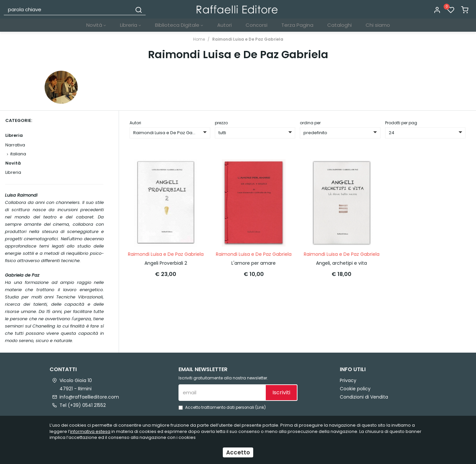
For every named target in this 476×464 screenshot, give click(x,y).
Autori (224, 25)
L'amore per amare (254, 263)
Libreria (131, 25)
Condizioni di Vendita (364, 397)
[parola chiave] (68, 9)
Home (199, 39)
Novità (96, 25)
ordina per (310, 123)
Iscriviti (281, 392)
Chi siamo (378, 25)
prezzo (221, 123)
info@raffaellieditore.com (89, 397)
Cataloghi (339, 25)
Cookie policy (355, 389)
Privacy (348, 380)
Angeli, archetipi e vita (341, 263)
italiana (18, 154)
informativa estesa (90, 431)
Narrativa (15, 145)
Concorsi (257, 25)
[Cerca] (139, 9)
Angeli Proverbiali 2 (166, 263)
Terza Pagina (297, 25)
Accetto (238, 452)
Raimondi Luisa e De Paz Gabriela (248, 39)
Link (260, 407)
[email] (222, 393)
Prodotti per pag (401, 123)
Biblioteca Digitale (179, 25)
